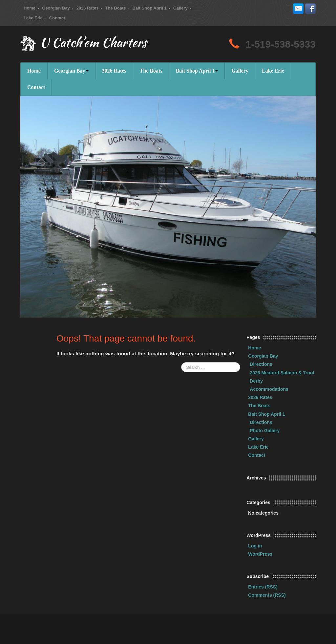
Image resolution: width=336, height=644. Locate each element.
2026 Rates (88, 8)
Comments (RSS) (267, 595)
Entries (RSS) (263, 587)
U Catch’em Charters (93, 44)
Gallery (180, 8)
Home (30, 8)
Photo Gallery (265, 431)
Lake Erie (33, 18)
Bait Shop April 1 (149, 8)
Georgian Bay (56, 8)
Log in (255, 546)
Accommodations (269, 389)
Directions (261, 364)
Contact (57, 18)
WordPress (260, 554)
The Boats (116, 8)
